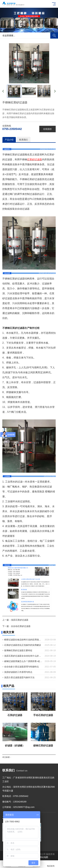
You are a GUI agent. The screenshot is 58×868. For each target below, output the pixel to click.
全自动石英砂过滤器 (21, 626)
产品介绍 (9, 140)
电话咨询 (51, 864)
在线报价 (47, 129)
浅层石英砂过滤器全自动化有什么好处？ (23, 656)
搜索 (54, 35)
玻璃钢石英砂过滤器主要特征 (18, 650)
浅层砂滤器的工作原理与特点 (18, 672)
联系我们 (24, 140)
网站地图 (44, 857)
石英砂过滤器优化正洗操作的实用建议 (23, 645)
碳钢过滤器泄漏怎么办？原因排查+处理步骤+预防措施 (23, 661)
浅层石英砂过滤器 (20, 620)
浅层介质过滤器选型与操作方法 (19, 677)
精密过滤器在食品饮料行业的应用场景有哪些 (23, 640)
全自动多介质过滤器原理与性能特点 (21, 667)
